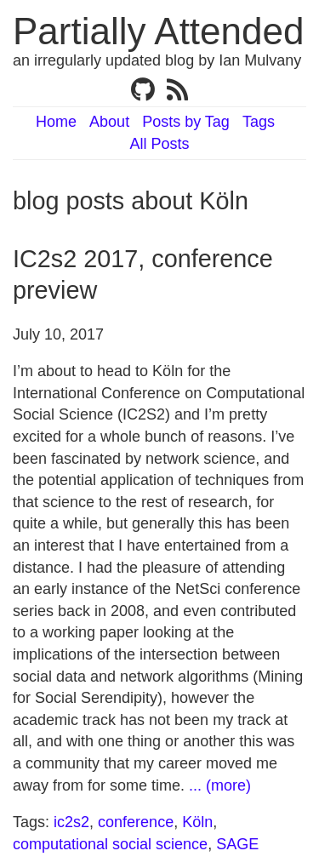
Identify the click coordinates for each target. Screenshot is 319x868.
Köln (197, 822)
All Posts (159, 144)
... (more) (220, 785)
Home (56, 122)
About (109, 122)
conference (136, 822)
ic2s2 (71, 822)
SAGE (237, 844)
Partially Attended (158, 31)
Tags (259, 122)
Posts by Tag (186, 122)
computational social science (110, 844)
